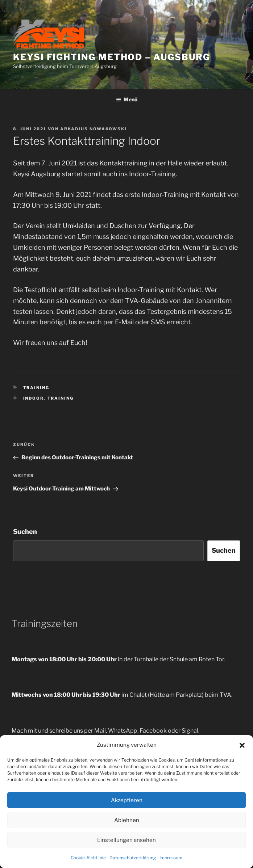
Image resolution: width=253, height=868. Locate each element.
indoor (34, 398)
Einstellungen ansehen (126, 840)
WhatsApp (123, 731)
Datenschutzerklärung (133, 858)
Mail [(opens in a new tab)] (100, 731)
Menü (127, 99)
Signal (190, 731)
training (61, 398)
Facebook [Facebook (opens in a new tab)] (153, 731)
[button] (242, 745)
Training (36, 388)
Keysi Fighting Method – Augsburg (111, 57)
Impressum (171, 858)
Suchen (25, 532)
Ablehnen (127, 820)
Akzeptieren (127, 800)
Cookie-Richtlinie (88, 858)
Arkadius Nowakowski (94, 129)
